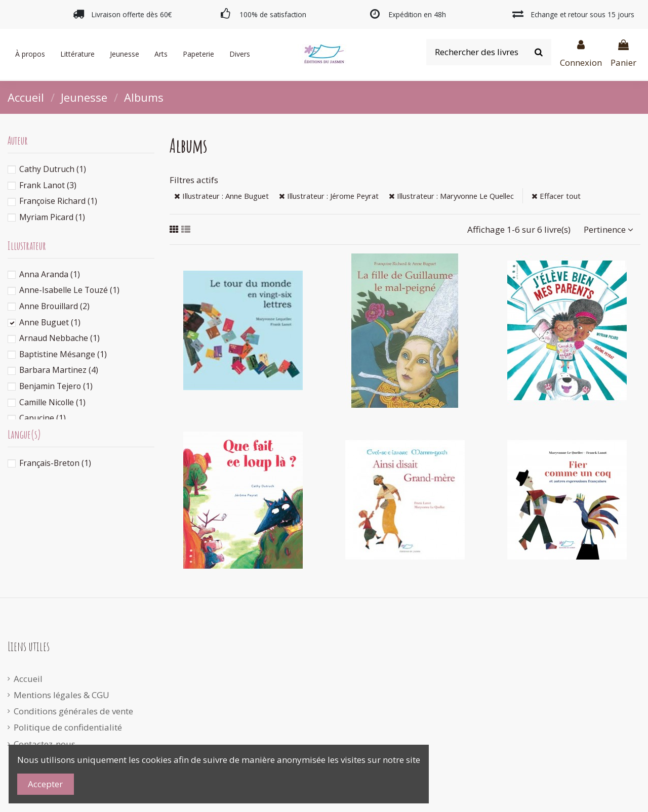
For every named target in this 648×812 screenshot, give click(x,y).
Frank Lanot (48, 185)
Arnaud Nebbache (59, 338)
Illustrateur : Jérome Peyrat (329, 196)
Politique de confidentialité (68, 727)
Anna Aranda (50, 274)
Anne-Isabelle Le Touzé (69, 290)
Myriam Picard (52, 217)
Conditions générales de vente (73, 711)
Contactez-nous (45, 744)
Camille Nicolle (52, 402)
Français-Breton (55, 463)
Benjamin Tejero (56, 386)
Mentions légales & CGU (62, 695)
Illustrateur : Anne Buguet (221, 196)
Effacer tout (556, 196)
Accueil (28, 679)
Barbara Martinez (59, 370)
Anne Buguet (50, 322)
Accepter (45, 784)
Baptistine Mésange (63, 354)
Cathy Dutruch (53, 169)
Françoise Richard (58, 201)
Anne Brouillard (54, 306)
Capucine (43, 418)
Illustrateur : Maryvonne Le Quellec (451, 196)
